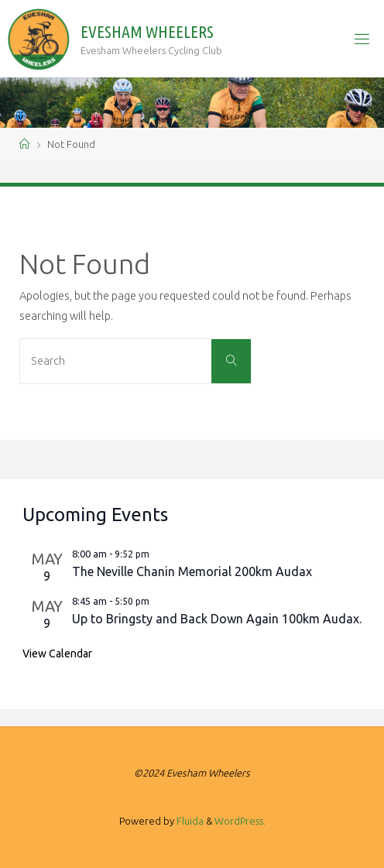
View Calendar (57, 654)
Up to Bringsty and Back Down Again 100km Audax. (217, 619)
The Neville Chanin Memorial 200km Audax (192, 571)
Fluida (189, 821)
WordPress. (240, 821)
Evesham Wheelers (147, 32)
